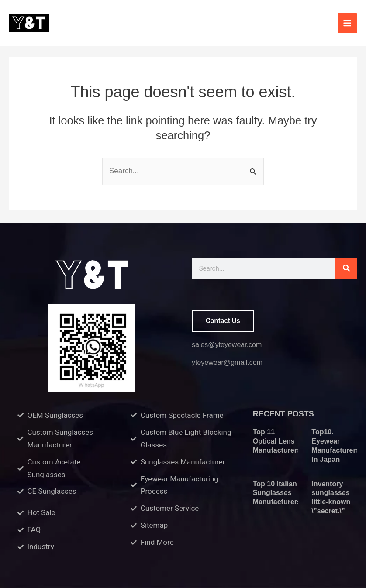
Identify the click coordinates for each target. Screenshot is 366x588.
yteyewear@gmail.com (227, 363)
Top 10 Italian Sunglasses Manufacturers (277, 493)
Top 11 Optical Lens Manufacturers (277, 441)
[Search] (346, 268)
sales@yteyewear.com (227, 345)
